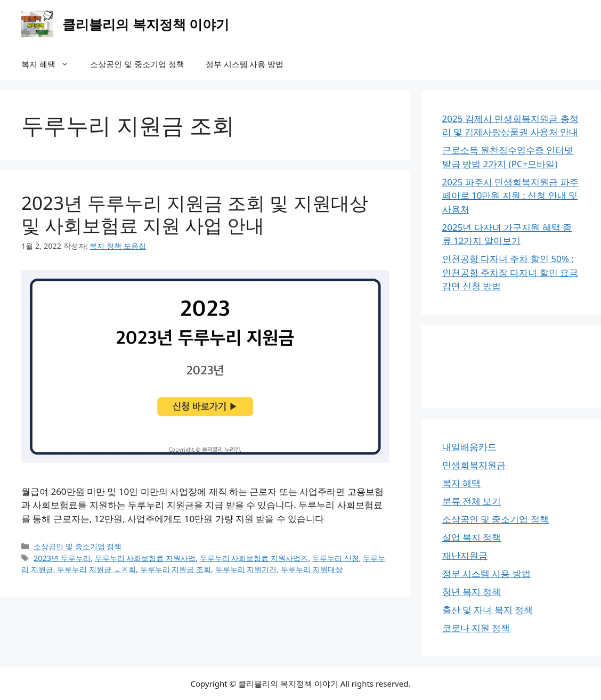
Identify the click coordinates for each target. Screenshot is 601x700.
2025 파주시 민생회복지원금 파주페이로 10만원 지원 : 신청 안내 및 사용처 (510, 196)
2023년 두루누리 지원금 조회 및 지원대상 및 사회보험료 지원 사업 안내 (195, 214)
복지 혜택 (50, 64)
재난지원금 (465, 555)
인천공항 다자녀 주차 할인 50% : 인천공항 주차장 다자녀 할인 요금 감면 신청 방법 (510, 272)
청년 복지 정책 (472, 592)
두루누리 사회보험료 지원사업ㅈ (254, 558)
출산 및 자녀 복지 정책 (488, 610)
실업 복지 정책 (472, 537)
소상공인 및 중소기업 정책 (137, 64)
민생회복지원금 (474, 465)
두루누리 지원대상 (312, 569)
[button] (67, 64)
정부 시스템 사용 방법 (245, 64)
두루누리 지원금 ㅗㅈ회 (96, 569)
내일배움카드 (469, 447)
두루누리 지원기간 (246, 569)
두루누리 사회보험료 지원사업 (145, 558)
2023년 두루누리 (62, 558)
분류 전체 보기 (472, 501)
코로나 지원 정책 (476, 628)
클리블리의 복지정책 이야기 (146, 24)
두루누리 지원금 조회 (176, 569)
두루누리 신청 (336, 558)
